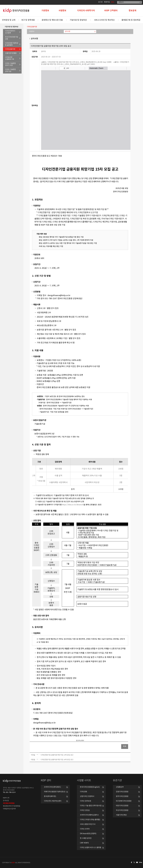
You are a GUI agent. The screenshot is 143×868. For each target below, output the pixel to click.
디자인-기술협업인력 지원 (10, 71)
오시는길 (6, 801)
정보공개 (133, 11)
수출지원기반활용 (11, 53)
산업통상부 (120, 787)
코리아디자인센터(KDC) (52, 787)
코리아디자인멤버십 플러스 (89, 815)
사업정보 (62, 11)
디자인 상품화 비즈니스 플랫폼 (91, 848)
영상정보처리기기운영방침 (12, 806)
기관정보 (45, 11)
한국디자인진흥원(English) (90, 787)
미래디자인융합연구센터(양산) (55, 792)
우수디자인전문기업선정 (12, 38)
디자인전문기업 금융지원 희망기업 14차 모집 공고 (57, 755)
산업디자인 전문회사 (87, 796)
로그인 (100, 2)
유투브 (138, 862)
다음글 (33, 759)
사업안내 (32, 31)
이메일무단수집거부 (9, 809)
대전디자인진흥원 (122, 806)
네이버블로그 (141, 862)
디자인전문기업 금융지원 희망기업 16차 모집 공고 (57, 759)
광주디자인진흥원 (122, 796)
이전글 (33, 755)
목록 (125, 746)
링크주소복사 (80, 741)
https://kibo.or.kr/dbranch (73, 505)
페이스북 (131, 862)
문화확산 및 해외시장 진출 (52, 20)
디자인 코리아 (85, 829)
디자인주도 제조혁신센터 (53, 801)
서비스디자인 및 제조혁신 (104, 20)
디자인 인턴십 (85, 810)
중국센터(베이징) (50, 796)
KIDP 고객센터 (111, 11)
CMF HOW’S (84, 843)
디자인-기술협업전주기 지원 (10, 64)
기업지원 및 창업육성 (78, 20)
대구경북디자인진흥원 (124, 801)
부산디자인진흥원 (122, 810)
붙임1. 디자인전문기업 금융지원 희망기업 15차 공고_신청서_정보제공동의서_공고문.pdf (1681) (85, 63)
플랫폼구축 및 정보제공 (131, 20)
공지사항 (68, 31)
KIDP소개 (6, 798)
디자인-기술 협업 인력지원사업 (91, 806)
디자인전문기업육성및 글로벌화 (12, 44)
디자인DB (83, 792)
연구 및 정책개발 (28, 20)
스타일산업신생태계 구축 (10, 58)
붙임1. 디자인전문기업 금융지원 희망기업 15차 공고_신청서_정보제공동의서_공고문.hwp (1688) (76, 62)
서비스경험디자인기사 (88, 824)
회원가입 (107, 2)
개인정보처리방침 (9, 803)
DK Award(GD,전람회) (88, 834)
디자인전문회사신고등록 (10, 32)
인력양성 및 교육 (9, 20)
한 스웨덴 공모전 (86, 838)
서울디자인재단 (121, 815)
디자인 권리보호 (86, 801)
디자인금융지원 (10, 49)
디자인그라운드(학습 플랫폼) (90, 820)
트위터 (134, 862)
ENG (113, 2)
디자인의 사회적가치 (86, 11)
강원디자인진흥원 (122, 792)
